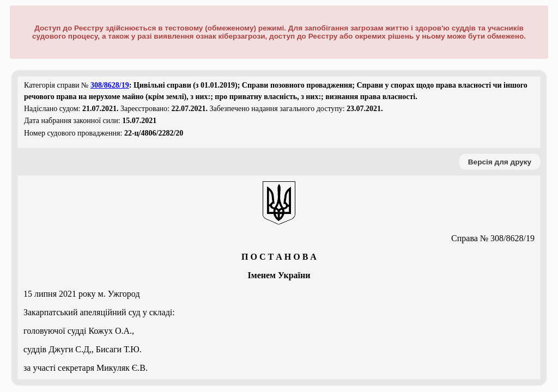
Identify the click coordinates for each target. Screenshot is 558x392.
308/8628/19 (110, 85)
